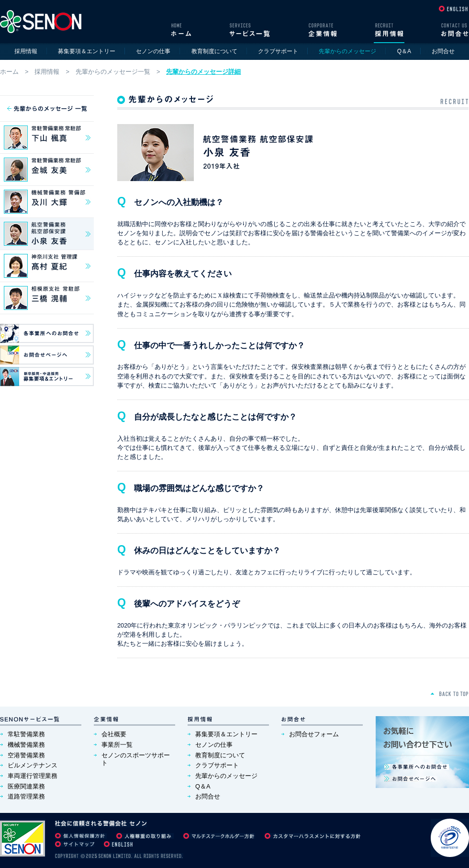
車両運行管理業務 (33, 776)
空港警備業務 (26, 755)
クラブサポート (278, 51)
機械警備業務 (26, 745)
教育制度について (214, 51)
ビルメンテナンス (33, 765)
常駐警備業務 (26, 734)
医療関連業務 (26, 786)
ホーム (9, 72)
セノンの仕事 (153, 51)
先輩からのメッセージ (226, 776)
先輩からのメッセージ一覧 (113, 72)
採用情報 (26, 51)
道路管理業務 (26, 796)
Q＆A (404, 51)
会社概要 (114, 734)
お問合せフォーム (314, 734)
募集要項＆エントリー (87, 51)
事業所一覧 (117, 745)
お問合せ (443, 51)
